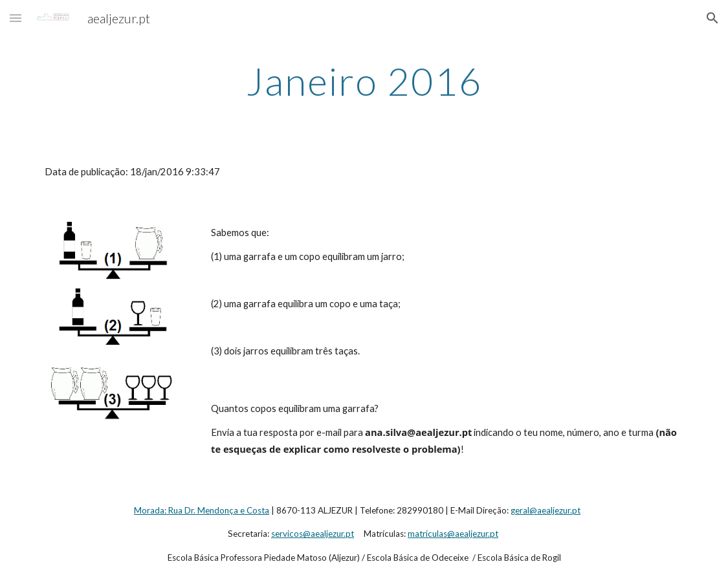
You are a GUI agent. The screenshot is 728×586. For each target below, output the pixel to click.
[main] (364, 81)
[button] (16, 18)
